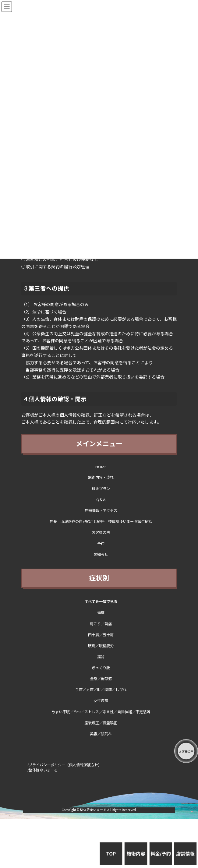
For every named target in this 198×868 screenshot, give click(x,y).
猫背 (101, 657)
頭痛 (101, 613)
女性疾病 (101, 701)
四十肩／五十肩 (101, 635)
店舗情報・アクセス (101, 511)
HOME (101, 467)
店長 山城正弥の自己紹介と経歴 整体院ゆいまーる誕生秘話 (101, 522)
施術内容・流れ (101, 478)
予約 (101, 543)
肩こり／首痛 (101, 624)
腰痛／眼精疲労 (101, 646)
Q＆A (101, 500)
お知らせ (101, 555)
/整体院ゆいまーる (43, 770)
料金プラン (101, 489)
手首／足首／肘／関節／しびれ (101, 690)
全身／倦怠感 (101, 679)
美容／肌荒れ (101, 734)
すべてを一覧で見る (101, 602)
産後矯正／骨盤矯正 (101, 723)
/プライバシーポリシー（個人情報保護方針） (65, 765)
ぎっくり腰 (101, 668)
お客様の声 (101, 533)
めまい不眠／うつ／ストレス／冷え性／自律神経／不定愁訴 (101, 712)
